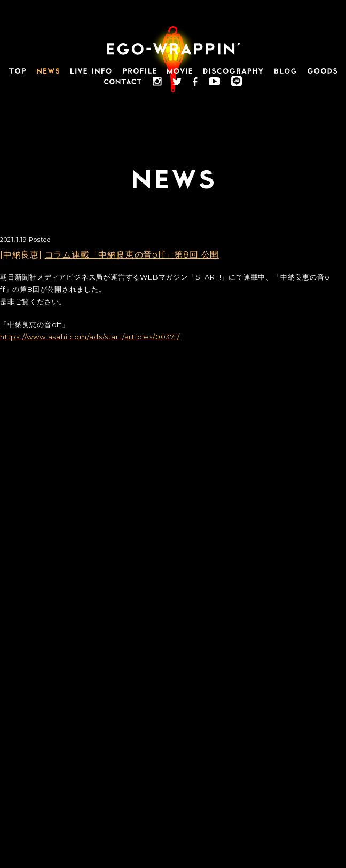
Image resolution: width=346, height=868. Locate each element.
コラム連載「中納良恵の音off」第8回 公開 (132, 255)
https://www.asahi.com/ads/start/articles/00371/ (90, 337)
